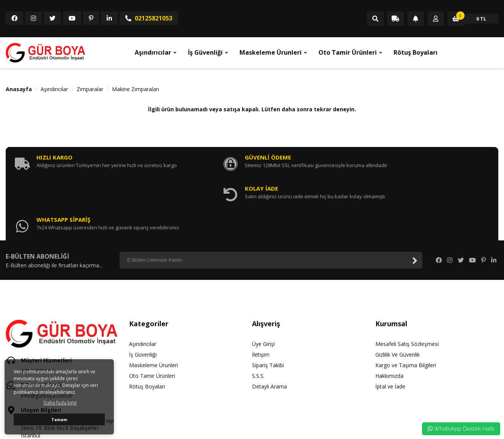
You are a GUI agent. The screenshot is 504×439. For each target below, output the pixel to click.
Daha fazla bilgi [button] (60, 403)
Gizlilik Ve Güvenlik (398, 296)
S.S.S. (258, 317)
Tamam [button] (59, 419)
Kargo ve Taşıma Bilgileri (406, 307)
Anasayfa (19, 89)
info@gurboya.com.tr (47, 337)
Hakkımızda (389, 317)
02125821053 (149, 18)
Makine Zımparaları (135, 89)
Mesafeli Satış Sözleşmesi (407, 285)
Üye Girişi (263, 285)
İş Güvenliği (205, 52)
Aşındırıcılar (153, 52)
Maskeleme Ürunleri (271, 52)
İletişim (261, 296)
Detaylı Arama (269, 328)
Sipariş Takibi (268, 307)
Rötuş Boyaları (416, 52)
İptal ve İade (390, 328)
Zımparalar (90, 89)
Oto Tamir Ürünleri (348, 52)
